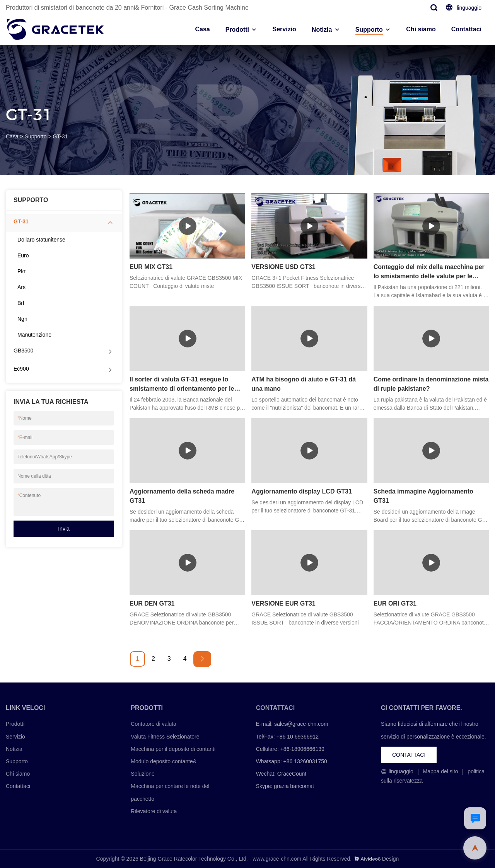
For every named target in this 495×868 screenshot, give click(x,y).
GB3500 (23, 351)
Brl (21, 303)
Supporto (369, 30)
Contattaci (466, 29)
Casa (202, 29)
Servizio (284, 29)
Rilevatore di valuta (154, 811)
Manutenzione (34, 335)
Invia (64, 529)
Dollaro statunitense (41, 240)
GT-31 (60, 136)
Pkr (21, 271)
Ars (21, 287)
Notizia (322, 30)
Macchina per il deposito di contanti (173, 749)
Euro (23, 255)
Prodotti (237, 30)
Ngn (22, 319)
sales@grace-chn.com (301, 724)
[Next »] (202, 659)
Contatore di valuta (154, 724)
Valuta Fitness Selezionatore (165, 737)
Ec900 (21, 369)
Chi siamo (421, 29)
